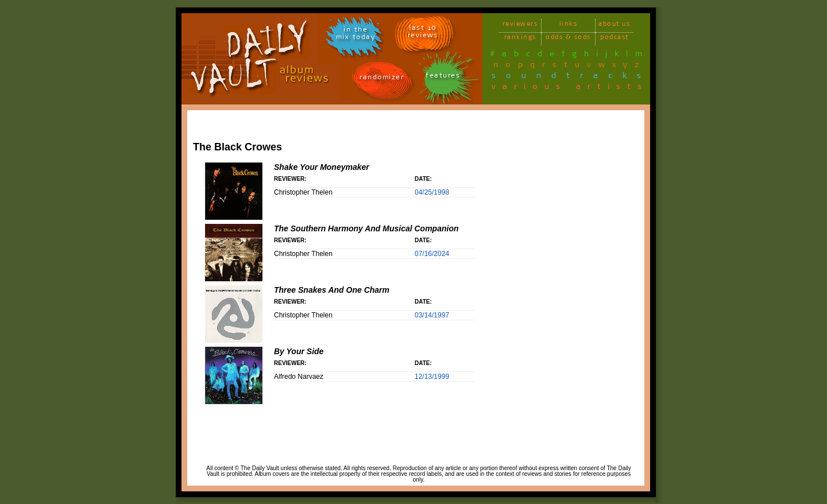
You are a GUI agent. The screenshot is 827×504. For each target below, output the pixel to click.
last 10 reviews (423, 33)
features (443, 77)
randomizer (382, 79)
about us (614, 26)
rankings (520, 39)
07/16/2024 (432, 254)
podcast (615, 39)
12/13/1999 (432, 377)
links (569, 26)
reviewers (520, 26)
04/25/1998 (432, 192)
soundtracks (571, 77)
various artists (570, 88)
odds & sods (568, 39)
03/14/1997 (432, 315)
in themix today (356, 35)
